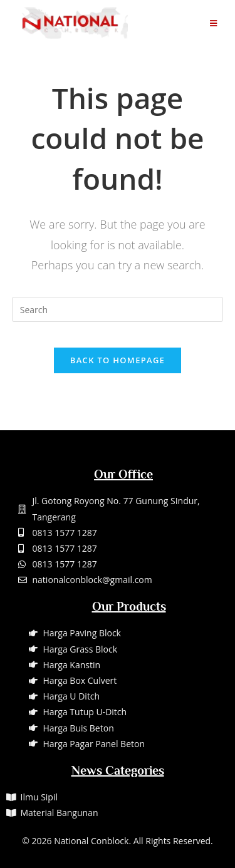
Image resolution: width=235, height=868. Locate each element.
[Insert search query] (118, 309)
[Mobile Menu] (214, 23)
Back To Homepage (118, 360)
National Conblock (91, 841)
